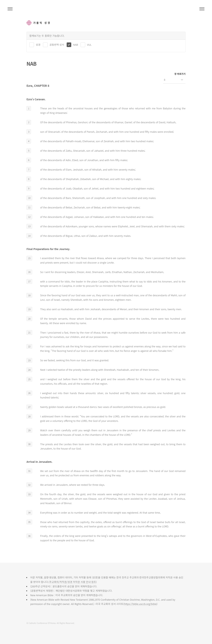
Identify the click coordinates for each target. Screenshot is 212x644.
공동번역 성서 (57, 45)
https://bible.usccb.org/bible (140, 604)
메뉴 (202, 9)
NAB (76, 45)
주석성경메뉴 (10, 9)
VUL (89, 45)
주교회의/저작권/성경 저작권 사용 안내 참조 (73, 582)
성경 (38, 45)
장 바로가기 (180, 74)
